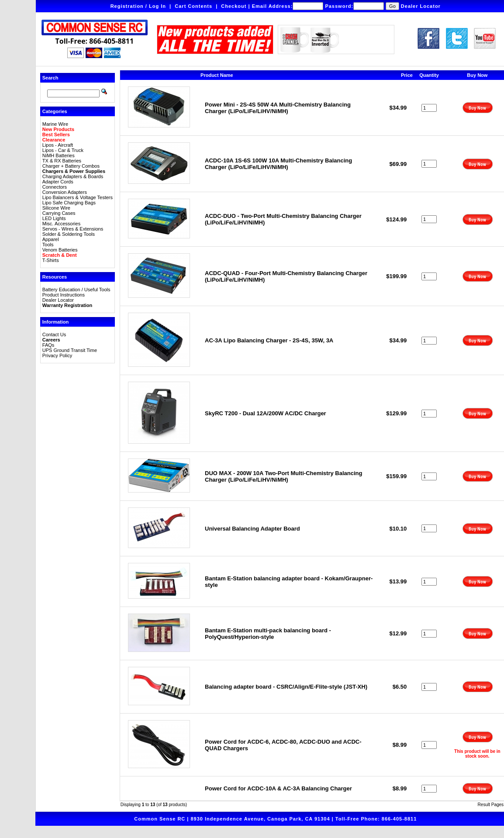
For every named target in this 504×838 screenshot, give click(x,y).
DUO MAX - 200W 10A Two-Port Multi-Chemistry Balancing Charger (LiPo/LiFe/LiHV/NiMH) (283, 476)
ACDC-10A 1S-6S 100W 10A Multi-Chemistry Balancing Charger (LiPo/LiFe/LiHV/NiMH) (278, 164)
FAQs (48, 345)
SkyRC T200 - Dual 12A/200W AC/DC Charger (266, 413)
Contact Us (54, 335)
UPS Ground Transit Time (70, 350)
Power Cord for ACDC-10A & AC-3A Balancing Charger (278, 788)
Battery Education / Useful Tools (76, 290)
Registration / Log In (138, 6)
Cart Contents (193, 6)
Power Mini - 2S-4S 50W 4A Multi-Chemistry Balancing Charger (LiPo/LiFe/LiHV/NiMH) (278, 108)
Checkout (234, 6)
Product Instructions (64, 295)
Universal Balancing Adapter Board (252, 529)
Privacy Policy (57, 355)
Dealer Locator (421, 6)
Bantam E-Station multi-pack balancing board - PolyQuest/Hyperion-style (268, 634)
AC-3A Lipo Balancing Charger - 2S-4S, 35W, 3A (269, 340)
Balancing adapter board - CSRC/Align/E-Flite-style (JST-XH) (286, 687)
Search (50, 78)
